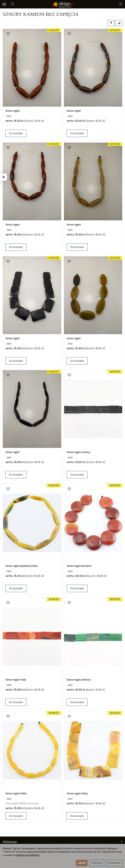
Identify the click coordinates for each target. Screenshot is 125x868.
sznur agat (74, 338)
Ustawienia (114, 863)
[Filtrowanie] (111, 23)
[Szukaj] (13, 4)
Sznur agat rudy (16, 680)
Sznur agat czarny (78, 452)
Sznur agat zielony (79, 680)
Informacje (62, 842)
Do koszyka (16, 133)
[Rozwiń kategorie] (4, 4)
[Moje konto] (121, 4)
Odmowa (97, 863)
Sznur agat (13, 111)
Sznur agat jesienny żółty (22, 566)
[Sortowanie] (119, 23)
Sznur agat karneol (79, 566)
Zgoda (82, 863)
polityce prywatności (28, 855)
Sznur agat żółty (16, 793)
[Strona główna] (62, 4)
